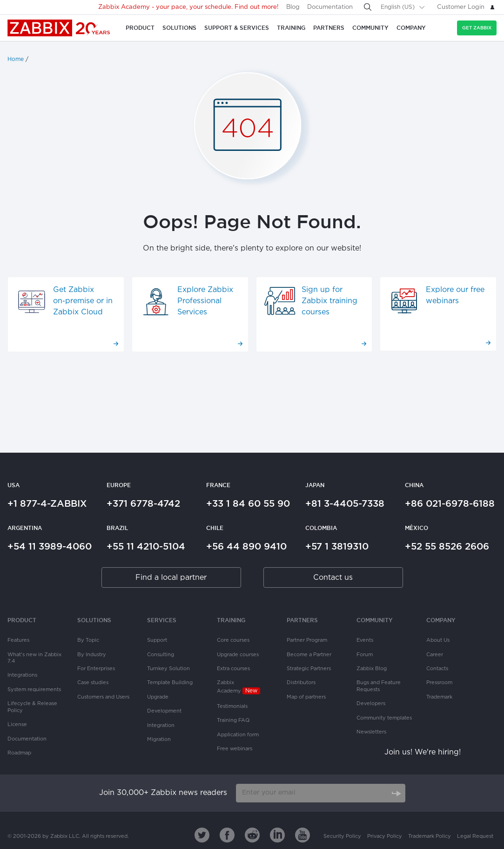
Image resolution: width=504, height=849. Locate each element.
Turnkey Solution (168, 669)
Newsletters (371, 732)
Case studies (93, 683)
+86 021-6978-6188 (450, 503)
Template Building (170, 683)
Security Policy (342, 836)
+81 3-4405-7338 (345, 503)
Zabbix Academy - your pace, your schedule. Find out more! (188, 7)
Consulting (161, 655)
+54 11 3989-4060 (50, 546)
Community (375, 620)
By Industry (92, 655)
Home (16, 59)
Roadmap (19, 753)
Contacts (437, 669)
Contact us (333, 578)
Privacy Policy (385, 836)
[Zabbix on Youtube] (302, 835)
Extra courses (233, 669)
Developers (371, 704)
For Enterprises (96, 669)
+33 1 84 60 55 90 (248, 503)
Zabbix (59, 28)
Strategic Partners (309, 669)
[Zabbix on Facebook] (227, 835)
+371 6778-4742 (143, 503)
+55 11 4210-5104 (146, 546)
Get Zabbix (477, 28)
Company (441, 620)
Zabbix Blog (372, 669)
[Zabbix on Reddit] (252, 835)
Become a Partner (309, 655)
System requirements (34, 690)
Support (157, 640)
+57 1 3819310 (337, 546)
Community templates (384, 718)
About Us (438, 640)
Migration (159, 740)
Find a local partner (171, 578)
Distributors (301, 683)
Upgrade (158, 697)
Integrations (22, 675)
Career (435, 655)
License (17, 725)
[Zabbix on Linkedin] (277, 835)
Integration (161, 726)
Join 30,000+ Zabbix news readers (163, 793)
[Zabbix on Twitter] (202, 835)
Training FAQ (233, 720)
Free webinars (235, 749)
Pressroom (439, 683)
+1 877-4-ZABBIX (47, 503)
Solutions (94, 620)
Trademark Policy (430, 836)
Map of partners (306, 697)
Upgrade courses (238, 655)
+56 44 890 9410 (246, 546)
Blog (293, 7)
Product (22, 620)
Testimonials (232, 706)
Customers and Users (103, 697)
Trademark (439, 697)
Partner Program (307, 640)
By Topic (88, 640)
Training (231, 620)
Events (365, 640)
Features (18, 640)
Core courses (233, 640)
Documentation (330, 7)
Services (162, 620)
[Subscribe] (396, 793)
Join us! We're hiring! (423, 752)
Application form (238, 735)
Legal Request (475, 836)
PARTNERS (302, 620)
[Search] (368, 7)
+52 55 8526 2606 (447, 546)
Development (164, 711)
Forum (365, 655)
